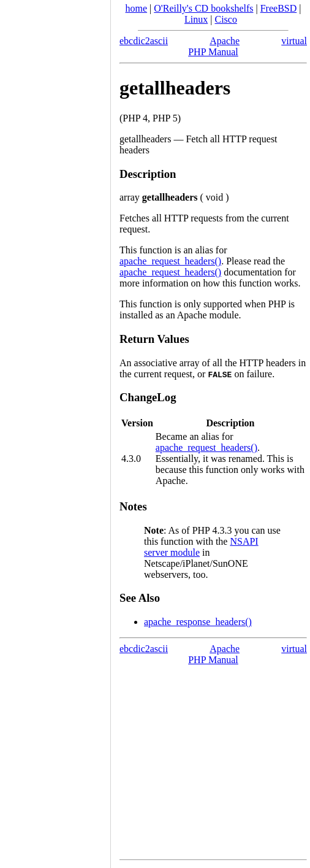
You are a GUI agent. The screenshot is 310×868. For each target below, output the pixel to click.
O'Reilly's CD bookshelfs (203, 8)
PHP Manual (213, 52)
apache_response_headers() (198, 622)
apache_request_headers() (170, 261)
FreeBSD (279, 8)
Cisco (225, 19)
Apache (225, 41)
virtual (294, 41)
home (137, 8)
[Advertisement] (55, 430)
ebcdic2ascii (144, 41)
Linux (196, 19)
